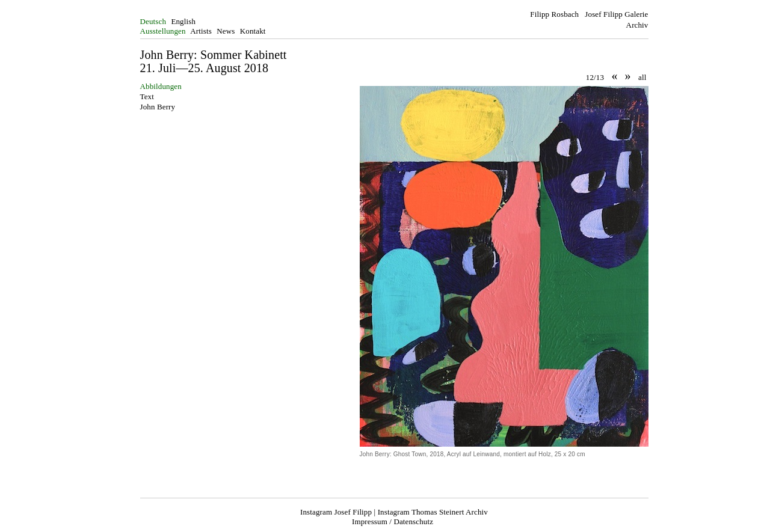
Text (147, 96)
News (226, 31)
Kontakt (253, 31)
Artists (201, 31)
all (642, 77)
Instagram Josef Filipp (336, 512)
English (183, 21)
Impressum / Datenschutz (393, 521)
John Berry (158, 107)
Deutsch (153, 21)
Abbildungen (161, 86)
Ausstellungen (163, 31)
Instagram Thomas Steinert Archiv (433, 512)
